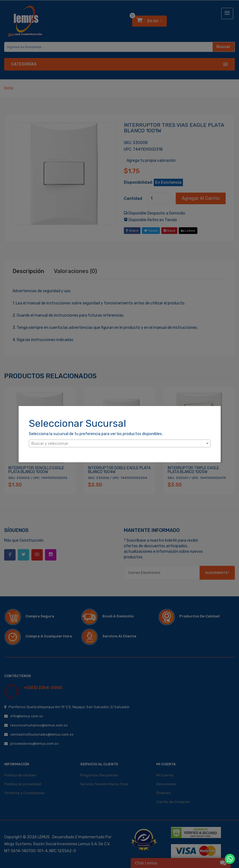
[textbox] (120, 444)
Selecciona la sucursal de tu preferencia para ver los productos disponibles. (96, 434)
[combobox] (120, 443)
